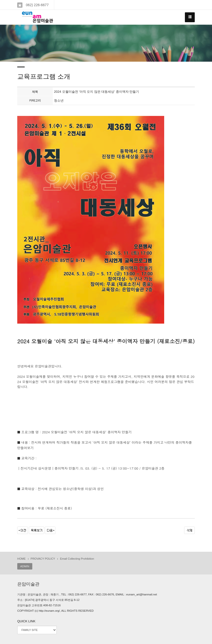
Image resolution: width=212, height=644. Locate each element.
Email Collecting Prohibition (77, 559)
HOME (21, 559)
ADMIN (25, 566)
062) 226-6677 (37, 5)
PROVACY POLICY (43, 559)
